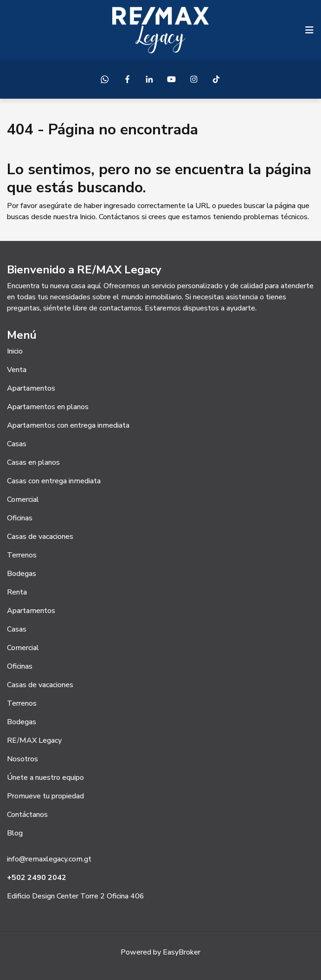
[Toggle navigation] (309, 30)
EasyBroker (182, 952)
